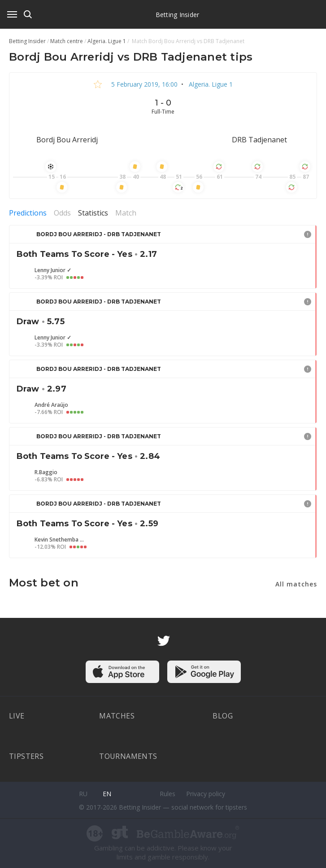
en (107, 794)
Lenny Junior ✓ (53, 270)
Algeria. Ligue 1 (210, 84)
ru (83, 794)
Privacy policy (206, 794)
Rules (167, 794)
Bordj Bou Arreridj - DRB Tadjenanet (99, 234)
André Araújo (51, 405)
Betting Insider (178, 15)
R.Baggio (46, 472)
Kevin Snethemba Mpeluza (59, 540)
